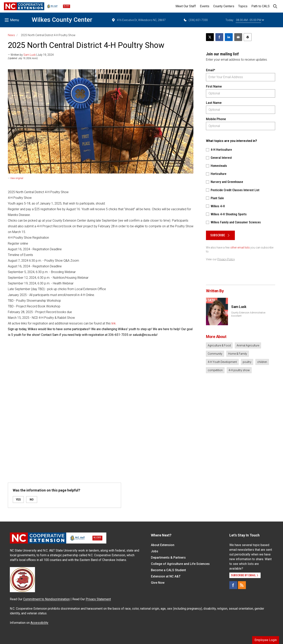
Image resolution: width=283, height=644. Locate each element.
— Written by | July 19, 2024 (31, 55)
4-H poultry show (239, 370)
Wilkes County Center (62, 20)
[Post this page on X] (210, 37)
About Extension (163, 545)
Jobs (155, 551)
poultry (247, 362)
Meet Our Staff (186, 6)
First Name (214, 86)
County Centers (224, 6)
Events (205, 6)
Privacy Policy (226, 259)
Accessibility (39, 623)
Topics (243, 6)
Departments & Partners (168, 558)
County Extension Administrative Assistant (248, 314)
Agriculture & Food (219, 345)
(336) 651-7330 (195, 20)
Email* (211, 70)
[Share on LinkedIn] (229, 37)
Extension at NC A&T (166, 576)
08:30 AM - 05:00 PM (250, 20)
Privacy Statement (98, 599)
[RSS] (242, 585)
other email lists (240, 248)
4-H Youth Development (222, 362)
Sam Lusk (30, 55)
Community (215, 354)
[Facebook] (233, 585)
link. (114, 323)
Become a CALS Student (168, 570)
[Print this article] (248, 37)
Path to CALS (260, 6)
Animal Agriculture (248, 345)
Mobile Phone (216, 119)
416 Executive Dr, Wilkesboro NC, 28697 (139, 20)
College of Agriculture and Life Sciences (180, 564)
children (262, 362)
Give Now (158, 583)
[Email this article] (238, 37)
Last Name (214, 103)
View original (17, 178)
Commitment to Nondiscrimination (46, 599)
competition (215, 370)
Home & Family (238, 354)
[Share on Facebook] (219, 37)
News (11, 35)
